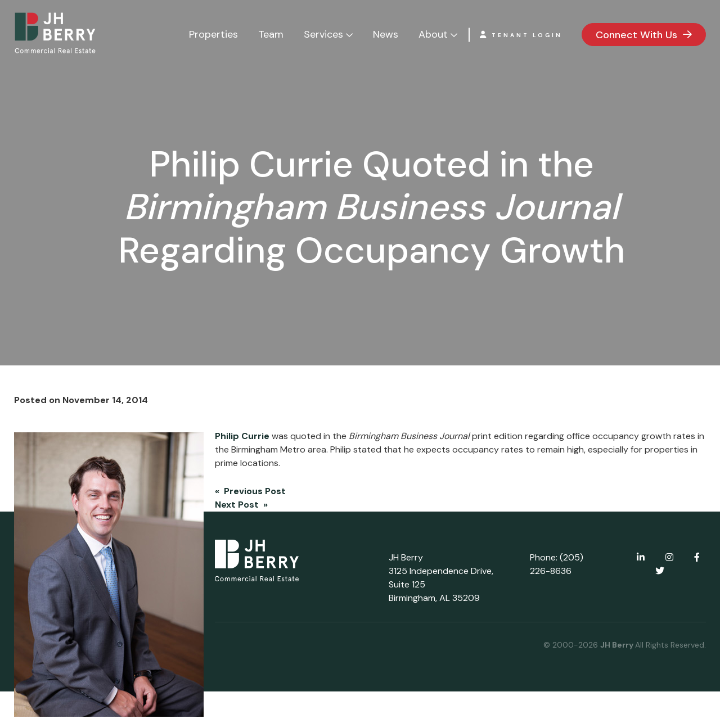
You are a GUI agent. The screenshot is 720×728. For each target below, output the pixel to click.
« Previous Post (250, 491)
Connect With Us (636, 35)
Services (323, 34)
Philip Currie (242, 436)
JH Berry (618, 645)
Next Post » (241, 505)
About (433, 34)
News (386, 34)
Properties (213, 34)
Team (271, 34)
